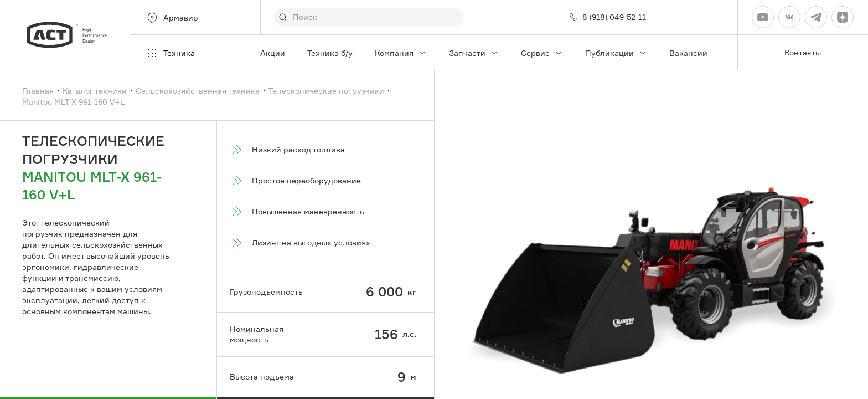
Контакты (803, 52)
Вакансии (688, 53)
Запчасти (474, 53)
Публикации (616, 53)
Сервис (542, 53)
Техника (170, 53)
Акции (273, 53)
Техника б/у (330, 53)
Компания (401, 53)
